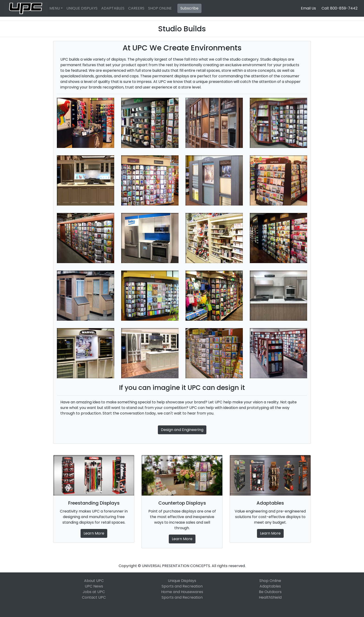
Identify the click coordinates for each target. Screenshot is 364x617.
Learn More (94, 533)
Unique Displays (182, 581)
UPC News (94, 586)
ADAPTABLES (113, 8)
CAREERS (136, 8)
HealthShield (270, 597)
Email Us (308, 8)
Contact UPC (94, 597)
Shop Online (270, 581)
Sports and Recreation (182, 586)
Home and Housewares (182, 592)
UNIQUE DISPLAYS (82, 8)
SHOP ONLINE (160, 8)
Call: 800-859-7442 (340, 8)
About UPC (94, 581)
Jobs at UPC (94, 592)
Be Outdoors (270, 592)
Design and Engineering (182, 430)
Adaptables (270, 586)
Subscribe (189, 8)
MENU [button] (55, 8)
